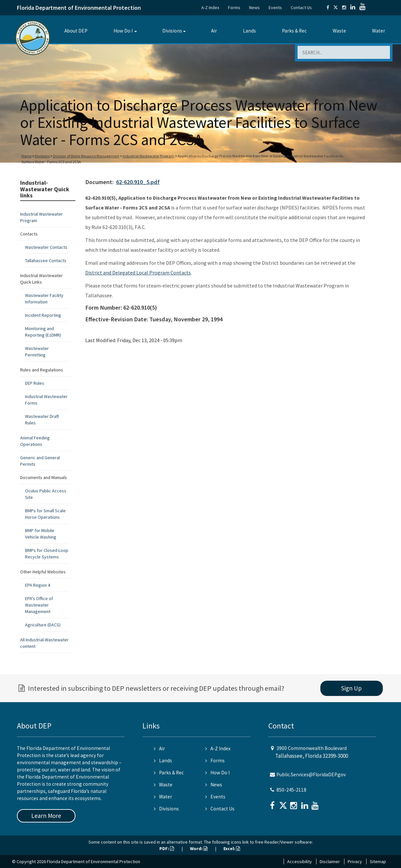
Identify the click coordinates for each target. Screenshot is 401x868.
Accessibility (300, 861)
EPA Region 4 (38, 585)
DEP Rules (35, 383)
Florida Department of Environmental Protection (79, 8)
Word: (199, 848)
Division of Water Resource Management (86, 156)
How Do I (123, 31)
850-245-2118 (291, 790)
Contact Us (301, 7)
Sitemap (378, 861)
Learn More (46, 816)
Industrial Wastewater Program (148, 156)
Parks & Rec (294, 31)
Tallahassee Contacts (46, 260)
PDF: (167, 848)
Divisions (172, 31)
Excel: (232, 848)
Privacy (355, 861)
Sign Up (351, 688)
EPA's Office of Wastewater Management (39, 605)
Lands (249, 31)
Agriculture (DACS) (43, 625)
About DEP (76, 31)
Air (214, 31)
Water (379, 31)
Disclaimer (330, 861)
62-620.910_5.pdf (138, 182)
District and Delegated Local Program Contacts (138, 273)
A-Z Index (210, 7)
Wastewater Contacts (46, 247)
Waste (339, 31)
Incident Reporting (43, 315)
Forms (234, 7)
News (254, 7)
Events (275, 7)
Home (27, 156)
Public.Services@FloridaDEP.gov (311, 775)
